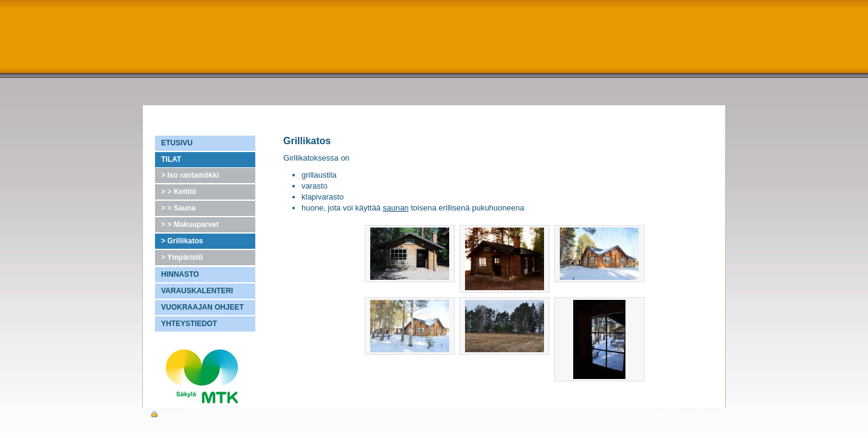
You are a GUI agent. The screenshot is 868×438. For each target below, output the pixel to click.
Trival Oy (704, 414)
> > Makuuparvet (190, 224)
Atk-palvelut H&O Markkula (196, 345)
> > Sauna (178, 208)
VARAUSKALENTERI (197, 291)
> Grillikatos (182, 241)
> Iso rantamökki (190, 175)
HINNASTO (180, 274)
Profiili (164, 415)
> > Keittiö (179, 192)
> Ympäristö (182, 257)
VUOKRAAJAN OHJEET (202, 307)
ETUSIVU (177, 143)
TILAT (171, 159)
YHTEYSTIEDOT (189, 324)
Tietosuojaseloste (652, 414)
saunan (396, 208)
